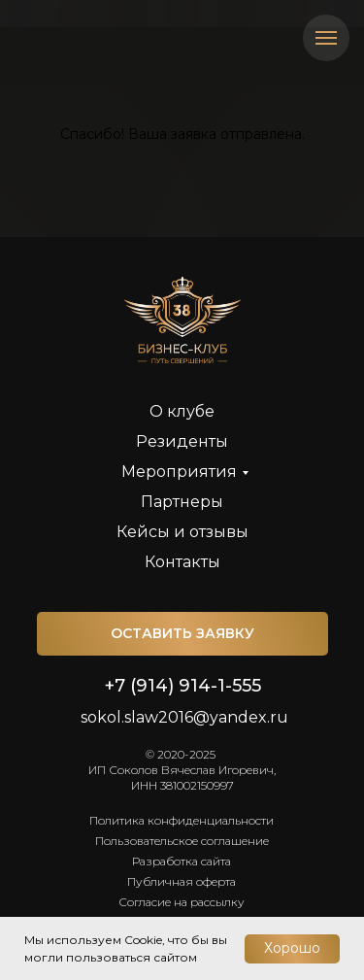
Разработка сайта (182, 861)
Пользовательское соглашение (182, 841)
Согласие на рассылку (182, 902)
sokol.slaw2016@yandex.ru (184, 717)
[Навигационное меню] (326, 38)
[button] (182, 634)
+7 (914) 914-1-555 (183, 686)
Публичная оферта (182, 881)
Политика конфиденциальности (182, 820)
